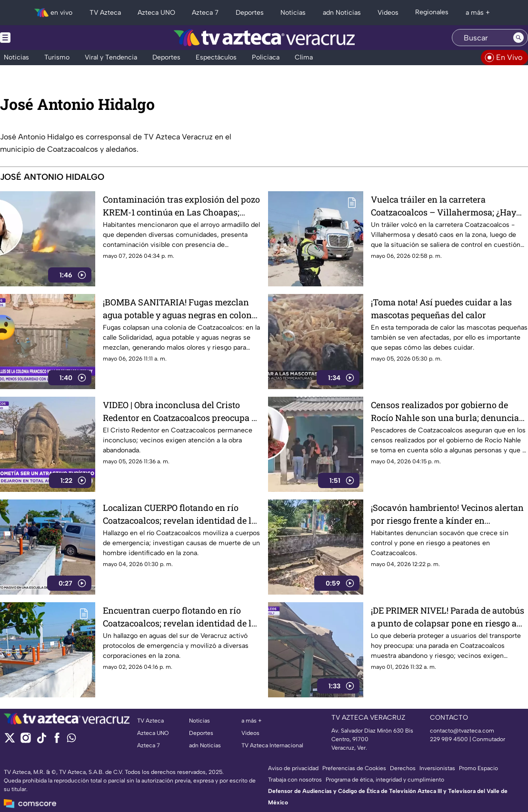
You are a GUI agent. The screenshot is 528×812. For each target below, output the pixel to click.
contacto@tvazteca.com (462, 731)
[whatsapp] (71, 740)
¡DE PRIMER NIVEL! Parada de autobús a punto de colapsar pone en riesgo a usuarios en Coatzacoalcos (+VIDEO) (448, 617)
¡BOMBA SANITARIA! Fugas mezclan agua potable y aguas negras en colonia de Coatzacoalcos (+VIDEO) (181, 308)
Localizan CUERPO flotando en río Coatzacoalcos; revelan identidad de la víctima (179, 514)
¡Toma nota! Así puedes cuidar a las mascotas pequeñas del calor (441, 308)
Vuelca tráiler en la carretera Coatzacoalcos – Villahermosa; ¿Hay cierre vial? (443, 206)
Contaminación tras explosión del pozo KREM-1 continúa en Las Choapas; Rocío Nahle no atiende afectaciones (181, 206)
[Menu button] (38, 38)
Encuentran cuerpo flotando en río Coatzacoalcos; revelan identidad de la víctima (179, 617)
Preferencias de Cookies (354, 768)
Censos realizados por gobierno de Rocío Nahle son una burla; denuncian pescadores (448, 411)
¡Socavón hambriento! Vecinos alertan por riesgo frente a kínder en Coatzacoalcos (447, 514)
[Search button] (518, 38)
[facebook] (57, 741)
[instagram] (25, 741)
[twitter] (10, 741)
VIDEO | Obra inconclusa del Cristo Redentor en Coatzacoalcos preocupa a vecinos (179, 411)
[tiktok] (41, 741)
